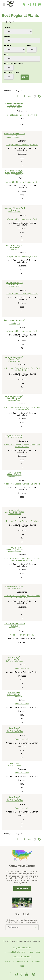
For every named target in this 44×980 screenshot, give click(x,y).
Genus (7, 27)
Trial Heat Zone (11, 73)
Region (7, 45)
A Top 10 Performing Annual (22, 635)
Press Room (22, 961)
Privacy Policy (34, 952)
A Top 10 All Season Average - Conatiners (22, 484)
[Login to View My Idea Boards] (29, 3)
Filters (10, 22)
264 (30, 96)
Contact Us (9, 961)
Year (29, 45)
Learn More (22, 889)
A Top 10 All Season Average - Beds (22, 145)
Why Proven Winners (22, 948)
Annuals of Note (22, 668)
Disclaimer (35, 961)
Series (7, 36)
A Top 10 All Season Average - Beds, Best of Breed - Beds (22, 369)
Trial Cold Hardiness (13, 64)
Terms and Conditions (22, 957)
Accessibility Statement (14, 952)
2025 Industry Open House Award (22, 115)
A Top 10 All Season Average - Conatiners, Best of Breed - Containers (22, 559)
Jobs (22, 966)
